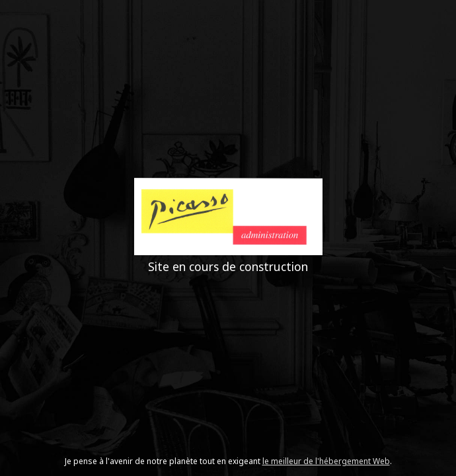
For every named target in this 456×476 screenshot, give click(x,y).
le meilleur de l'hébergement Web (326, 461)
